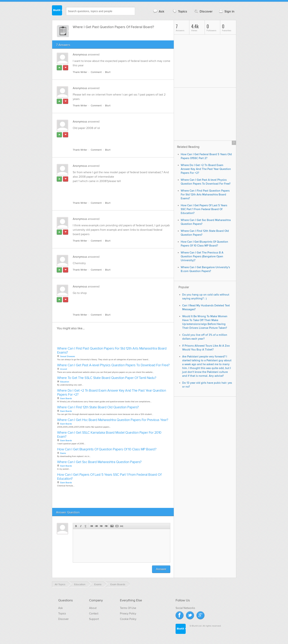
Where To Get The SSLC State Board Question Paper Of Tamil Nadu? (107, 378)
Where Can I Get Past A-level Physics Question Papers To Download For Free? (113, 365)
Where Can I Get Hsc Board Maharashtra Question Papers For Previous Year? (113, 420)
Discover (203, 11)
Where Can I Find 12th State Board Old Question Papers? (98, 407)
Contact (94, 614)
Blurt (108, 72)
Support (94, 619)
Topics (180, 11)
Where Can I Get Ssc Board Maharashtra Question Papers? (99, 462)
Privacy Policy (128, 614)
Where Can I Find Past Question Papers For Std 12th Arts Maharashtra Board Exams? (112, 351)
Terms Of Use (128, 608)
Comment (96, 72)
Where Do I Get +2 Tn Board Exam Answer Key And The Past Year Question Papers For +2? (112, 393)
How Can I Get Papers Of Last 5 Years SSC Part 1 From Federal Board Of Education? (109, 477)
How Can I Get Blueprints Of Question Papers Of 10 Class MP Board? (107, 449)
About (93, 608)
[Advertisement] (115, 137)
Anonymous (80, 55)
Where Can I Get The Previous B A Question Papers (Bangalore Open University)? (202, 257)
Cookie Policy (128, 619)
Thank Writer (80, 72)
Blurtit (57, 11)
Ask (159, 11)
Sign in (226, 11)
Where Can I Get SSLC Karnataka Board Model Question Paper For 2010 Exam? (109, 435)
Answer (161, 569)
